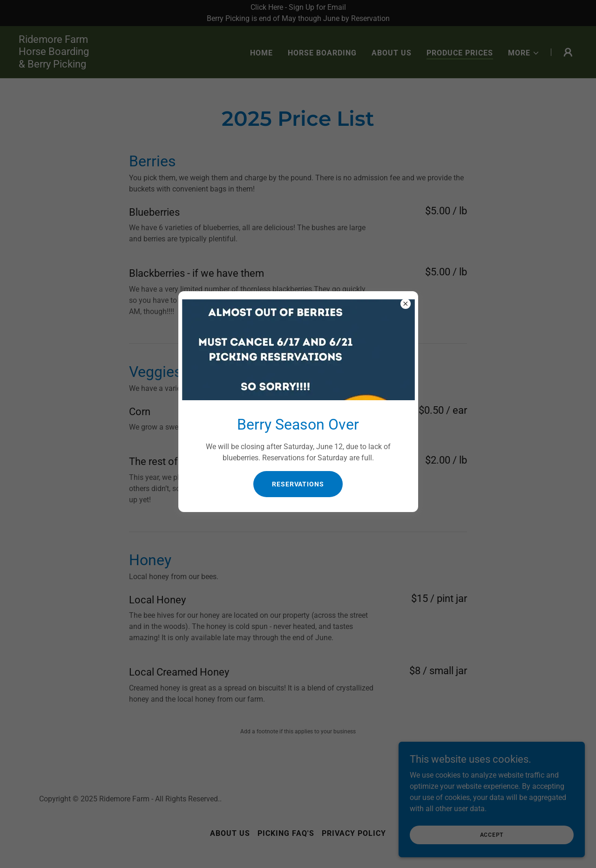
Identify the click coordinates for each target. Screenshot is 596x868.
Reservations (298, 484)
